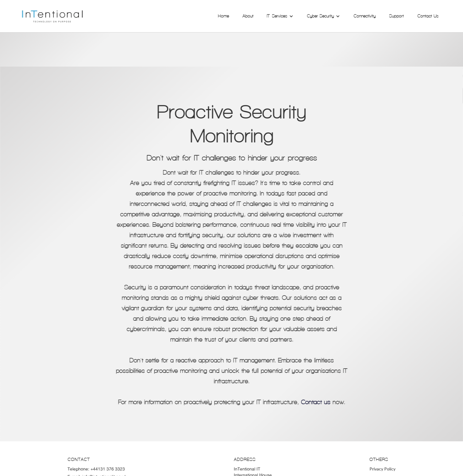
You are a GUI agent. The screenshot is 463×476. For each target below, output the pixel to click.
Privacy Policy (382, 469)
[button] (280, 16)
